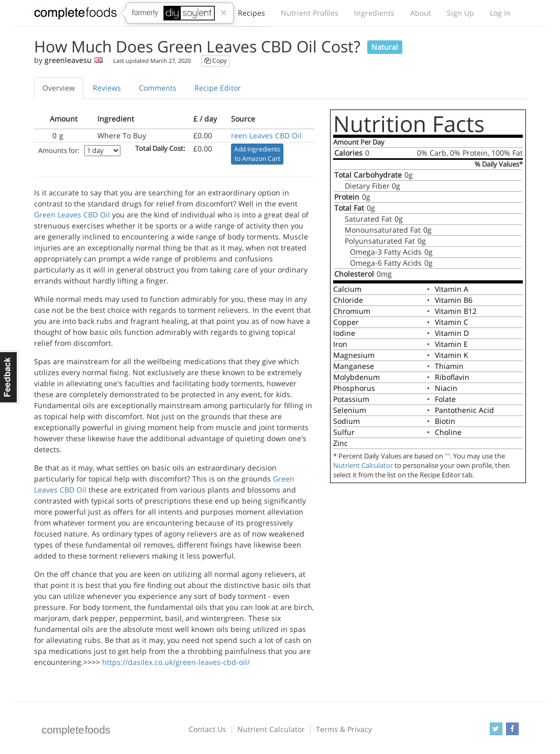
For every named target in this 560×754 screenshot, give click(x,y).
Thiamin (449, 366)
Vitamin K (452, 355)
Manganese (354, 366)
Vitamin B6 (454, 300)
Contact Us (207, 729)
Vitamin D (452, 333)
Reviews (107, 88)
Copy (216, 61)
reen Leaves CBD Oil (266, 135)
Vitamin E (451, 344)
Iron (340, 344)
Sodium (347, 421)
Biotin (445, 421)
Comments (158, 88)
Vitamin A (452, 289)
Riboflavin (452, 377)
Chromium (352, 311)
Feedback (9, 377)
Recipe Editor (218, 88)
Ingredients (374, 13)
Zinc (341, 443)
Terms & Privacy (344, 729)
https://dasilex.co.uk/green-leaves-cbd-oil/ (176, 662)
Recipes (251, 16)
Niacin (446, 388)
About (421, 13)
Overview (59, 88)
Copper (346, 322)
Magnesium (354, 355)
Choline (448, 432)
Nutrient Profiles (310, 13)
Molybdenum (356, 377)
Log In (500, 13)
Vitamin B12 (456, 311)
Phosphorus (354, 388)
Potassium (351, 399)
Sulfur (344, 432)
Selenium (350, 410)
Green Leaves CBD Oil (72, 215)
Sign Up (460, 13)
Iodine (344, 333)
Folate (445, 399)
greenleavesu (68, 60)
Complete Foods (75, 15)
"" (447, 456)
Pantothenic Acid (464, 410)
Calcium (347, 289)
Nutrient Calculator (363, 466)
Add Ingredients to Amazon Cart (257, 154)
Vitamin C (452, 322)
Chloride (348, 300)
